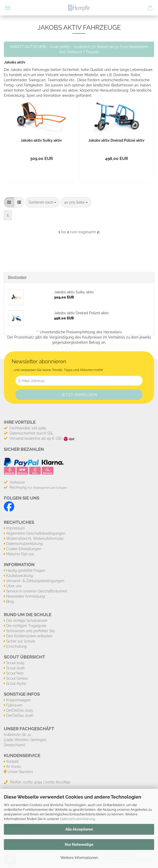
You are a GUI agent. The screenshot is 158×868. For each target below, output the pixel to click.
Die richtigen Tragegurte (26, 626)
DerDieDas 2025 (20, 710)
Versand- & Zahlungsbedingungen (35, 581)
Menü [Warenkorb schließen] (8, 8)
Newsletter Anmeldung (26, 596)
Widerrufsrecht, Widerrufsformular (35, 539)
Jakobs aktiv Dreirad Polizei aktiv (116, 140)
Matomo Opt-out (20, 554)
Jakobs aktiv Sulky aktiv (41, 140)
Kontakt (12, 761)
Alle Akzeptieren (79, 829)
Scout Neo (15, 673)
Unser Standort (20, 772)
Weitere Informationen (79, 858)
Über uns (14, 586)
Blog (10, 601)
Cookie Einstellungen (24, 549)
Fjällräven (14, 705)
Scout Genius (17, 678)
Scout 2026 (15, 668)
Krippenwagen (18, 700)
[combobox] (42, 202)
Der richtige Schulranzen (27, 621)
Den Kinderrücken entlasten (29, 636)
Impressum (16, 528)
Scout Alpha (16, 684)
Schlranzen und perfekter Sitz (31, 631)
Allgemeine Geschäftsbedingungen (36, 533)
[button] (9, 202)
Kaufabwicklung (20, 576)
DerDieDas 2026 (20, 716)
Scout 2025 (15, 663)
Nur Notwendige (79, 845)
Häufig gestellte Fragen (26, 570)
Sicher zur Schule (21, 641)
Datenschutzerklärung (78, 819)
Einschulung (17, 646)
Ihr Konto (14, 767)
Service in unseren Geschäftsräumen (37, 591)
